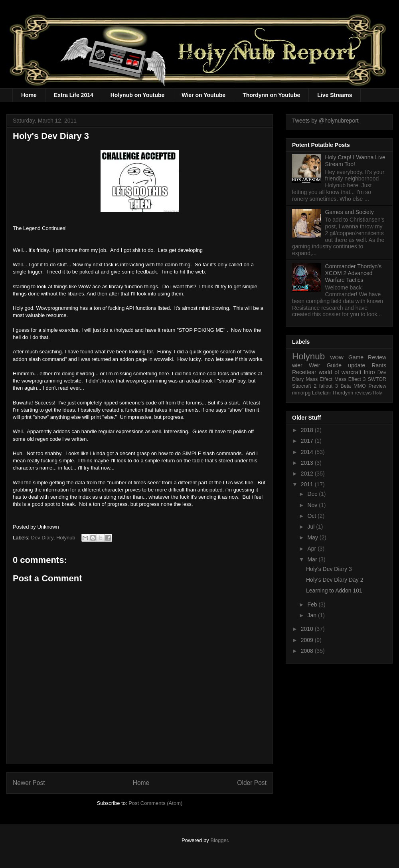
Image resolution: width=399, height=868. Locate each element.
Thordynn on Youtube (271, 95)
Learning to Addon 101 (334, 591)
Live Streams (335, 95)
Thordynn (343, 393)
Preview (377, 386)
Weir (315, 365)
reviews (363, 393)
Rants (379, 365)
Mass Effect (319, 379)
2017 (308, 441)
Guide (334, 365)
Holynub (66, 538)
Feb (313, 604)
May (313, 537)
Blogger (219, 840)
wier (297, 365)
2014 (308, 452)
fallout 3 (329, 386)
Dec (313, 494)
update (357, 365)
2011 (308, 484)
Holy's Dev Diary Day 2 (335, 580)
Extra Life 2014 (74, 95)
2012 (308, 474)
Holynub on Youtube (138, 95)
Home (29, 95)
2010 (308, 629)
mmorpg (301, 393)
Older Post (252, 783)
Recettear (304, 372)
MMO (360, 386)
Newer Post (29, 783)
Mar (313, 559)
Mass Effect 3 (350, 379)
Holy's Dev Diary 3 (329, 569)
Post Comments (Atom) (155, 803)
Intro (369, 372)
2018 (308, 430)
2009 (308, 640)
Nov (313, 505)
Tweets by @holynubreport (325, 121)
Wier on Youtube (203, 95)
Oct (312, 516)
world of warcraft (340, 372)
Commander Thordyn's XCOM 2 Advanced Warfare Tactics (354, 273)
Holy (377, 393)
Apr (312, 549)
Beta (346, 386)
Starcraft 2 (304, 386)
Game (356, 357)
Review (377, 357)
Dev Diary (42, 538)
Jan (312, 615)
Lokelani (321, 393)
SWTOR (377, 379)
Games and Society (350, 212)
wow (337, 357)
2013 (308, 463)
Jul (312, 527)
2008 (308, 651)
